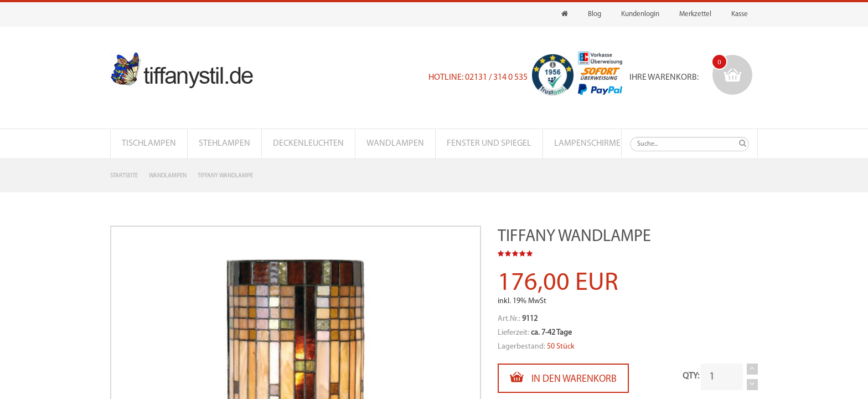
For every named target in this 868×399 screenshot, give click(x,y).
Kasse (740, 14)
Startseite (124, 176)
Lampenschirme (587, 144)
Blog (595, 14)
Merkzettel (695, 14)
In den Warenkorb (563, 377)
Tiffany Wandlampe (225, 176)
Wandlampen (395, 144)
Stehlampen (224, 144)
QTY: (691, 376)
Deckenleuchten (308, 144)
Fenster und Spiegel (489, 144)
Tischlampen (149, 144)
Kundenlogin (640, 14)
